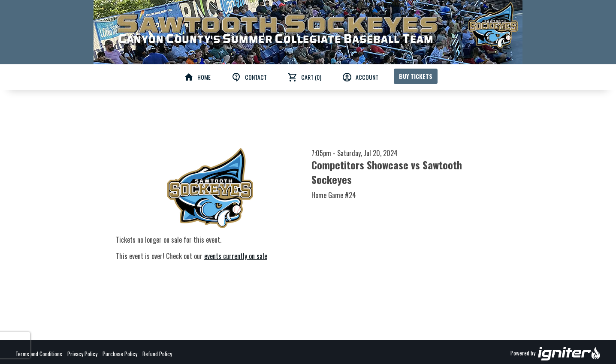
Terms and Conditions (39, 354)
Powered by (556, 354)
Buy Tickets (416, 76)
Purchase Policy (120, 354)
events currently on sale (236, 256)
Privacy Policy (82, 354)
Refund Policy (157, 354)
